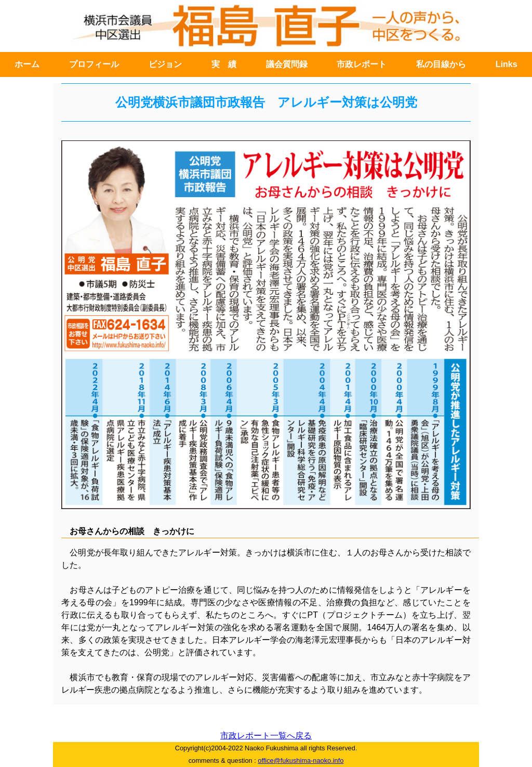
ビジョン (165, 64)
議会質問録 (287, 64)
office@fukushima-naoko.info (301, 760)
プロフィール (94, 64)
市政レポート (362, 64)
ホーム (27, 64)
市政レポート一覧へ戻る (266, 736)
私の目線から (441, 64)
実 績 (224, 64)
